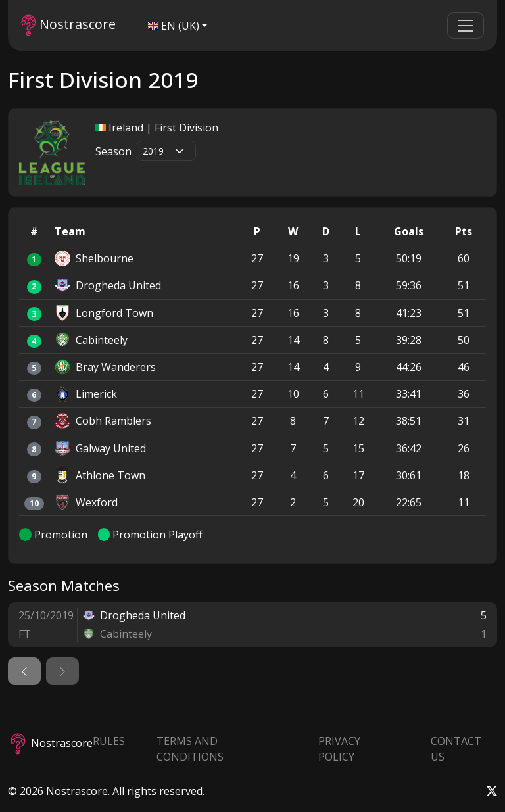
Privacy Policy (339, 749)
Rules (109, 741)
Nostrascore (68, 25)
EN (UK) (174, 26)
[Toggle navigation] (466, 26)
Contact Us (456, 749)
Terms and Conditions (190, 749)
